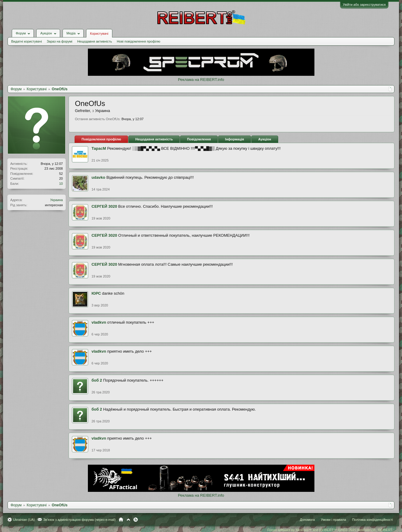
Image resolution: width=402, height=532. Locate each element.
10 (61, 184)
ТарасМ (99, 148)
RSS (136, 520)
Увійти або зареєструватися (364, 5)
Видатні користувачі (27, 41)
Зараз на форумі (60, 41)
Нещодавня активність (94, 41)
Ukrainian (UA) (24, 520)
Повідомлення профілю (101, 139)
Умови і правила (333, 520)
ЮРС (96, 293)
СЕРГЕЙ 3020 (104, 206)
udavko (98, 177)
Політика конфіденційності (373, 520)
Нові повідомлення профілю (139, 41)
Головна (121, 520)
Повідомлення (199, 139)
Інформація (235, 139)
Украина (56, 200)
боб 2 (97, 380)
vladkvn (99, 322)
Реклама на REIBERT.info (201, 80)
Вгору (128, 520)
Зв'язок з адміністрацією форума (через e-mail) (79, 520)
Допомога (307, 520)
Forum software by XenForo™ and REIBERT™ (330, 530)
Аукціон (265, 139)
